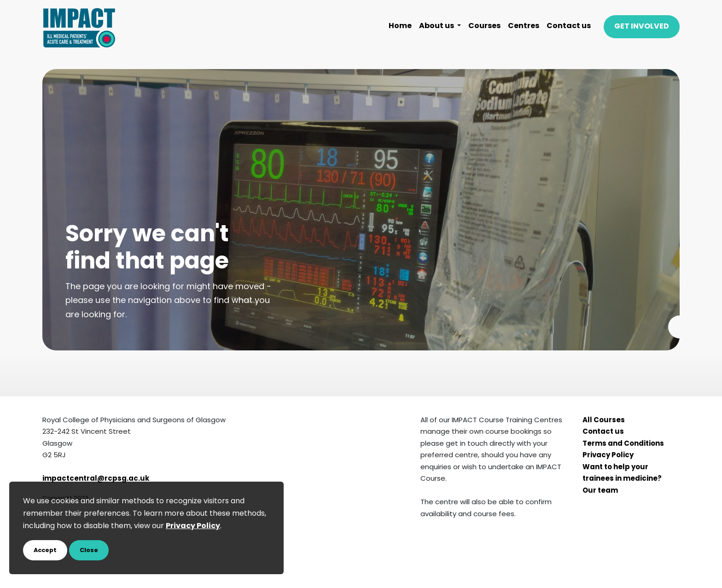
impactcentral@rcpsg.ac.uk (96, 479)
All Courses (604, 421)
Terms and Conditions (623, 444)
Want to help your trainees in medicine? (622, 474)
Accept (45, 550)
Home (400, 26)
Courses (484, 26)
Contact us (569, 26)
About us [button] (437, 26)
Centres (524, 26)
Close (89, 550)
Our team (600, 491)
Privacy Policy (608, 456)
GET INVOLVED (642, 27)
